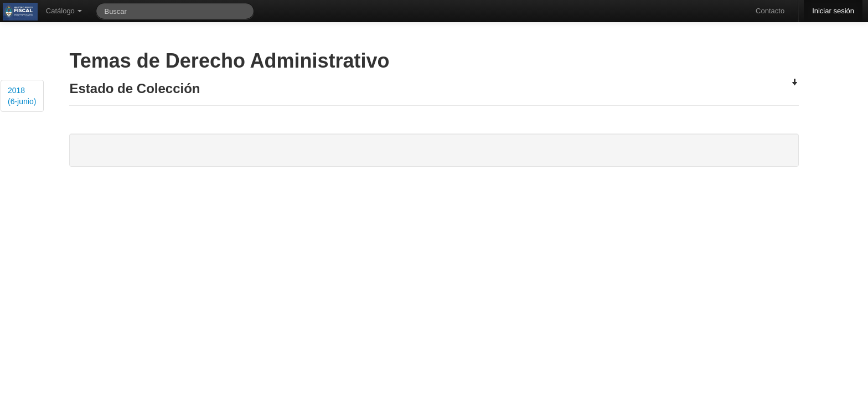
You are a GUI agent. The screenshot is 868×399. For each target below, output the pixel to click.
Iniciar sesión (833, 11)
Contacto (770, 11)
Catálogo (64, 11)
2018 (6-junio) (22, 96)
